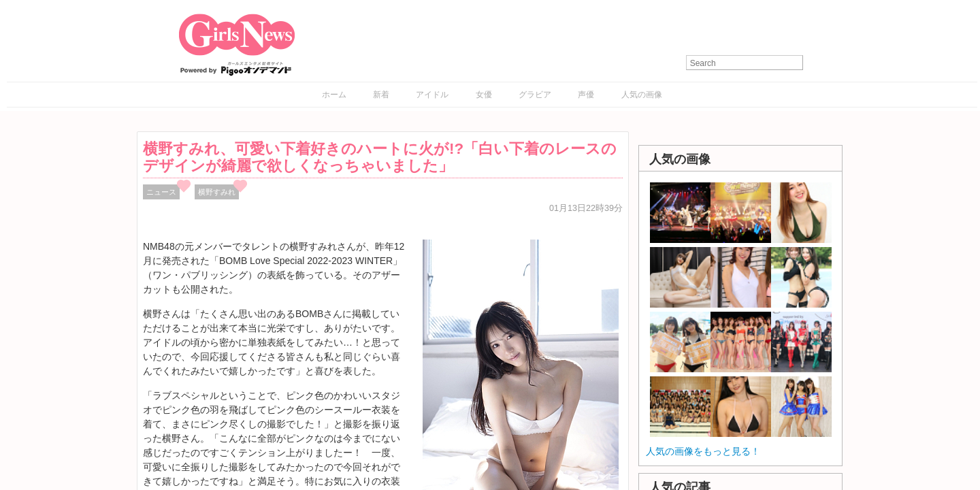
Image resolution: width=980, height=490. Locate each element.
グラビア (535, 95)
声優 (586, 95)
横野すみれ (217, 192)
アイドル (432, 95)
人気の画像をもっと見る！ (703, 451)
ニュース (161, 192)
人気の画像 (642, 95)
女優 (484, 95)
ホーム (334, 95)
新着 (381, 95)
